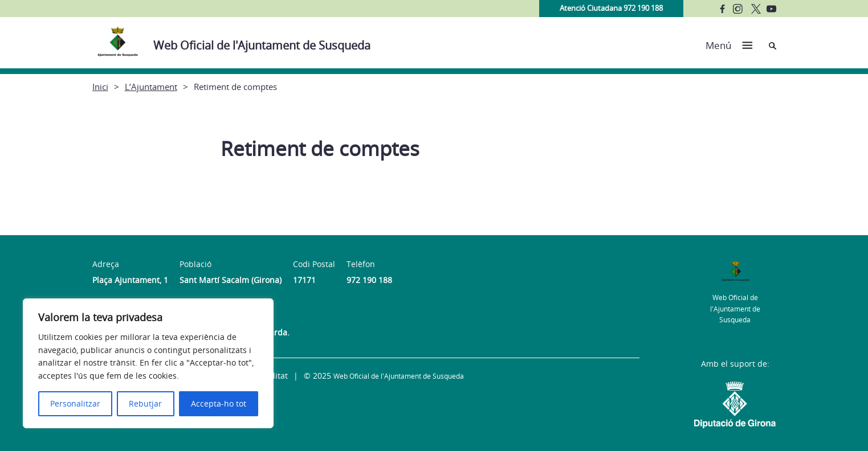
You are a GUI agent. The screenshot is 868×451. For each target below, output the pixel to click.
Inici (100, 87)
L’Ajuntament (151, 87)
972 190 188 (369, 280)
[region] (148, 363)
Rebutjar (145, 403)
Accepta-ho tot (219, 403)
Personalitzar (75, 403)
